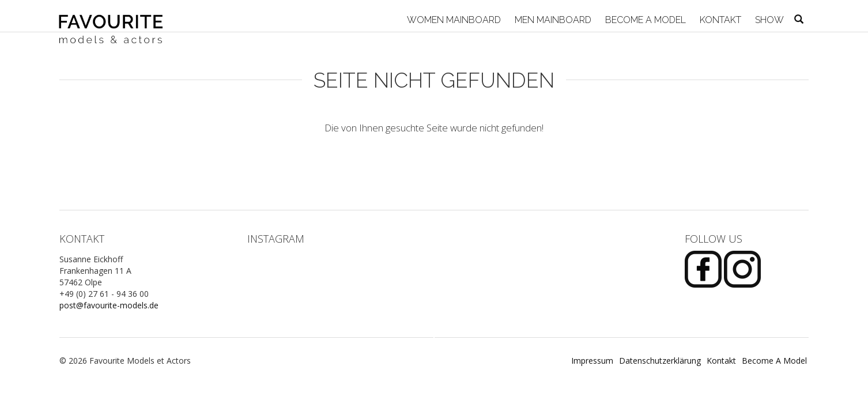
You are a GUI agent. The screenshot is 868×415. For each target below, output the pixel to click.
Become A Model (644, 20)
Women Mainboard (453, 20)
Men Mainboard (552, 20)
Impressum (592, 361)
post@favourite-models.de (109, 305)
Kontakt (719, 20)
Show (768, 20)
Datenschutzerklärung (660, 361)
